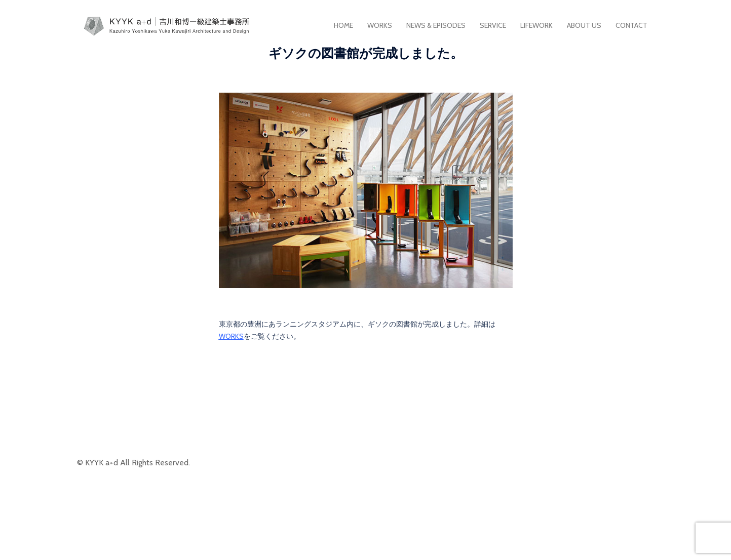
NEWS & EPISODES (436, 25)
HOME (343, 25)
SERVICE (493, 25)
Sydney (305, 544)
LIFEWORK (536, 25)
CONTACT (631, 25)
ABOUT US (584, 25)
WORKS (380, 25)
